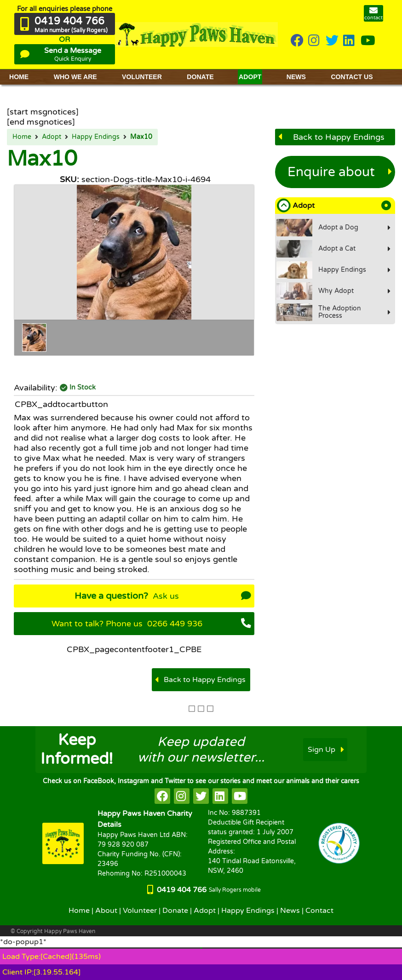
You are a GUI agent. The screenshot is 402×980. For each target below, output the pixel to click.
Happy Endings (96, 137)
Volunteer (140, 911)
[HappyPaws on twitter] (332, 41)
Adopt (52, 137)
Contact (319, 911)
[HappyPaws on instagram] (315, 41)
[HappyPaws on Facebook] (297, 41)
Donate (175, 911)
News (290, 911)
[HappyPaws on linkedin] (350, 41)
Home (22, 137)
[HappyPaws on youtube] (368, 41)
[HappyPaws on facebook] (162, 796)
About (106, 911)
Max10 (141, 137)
